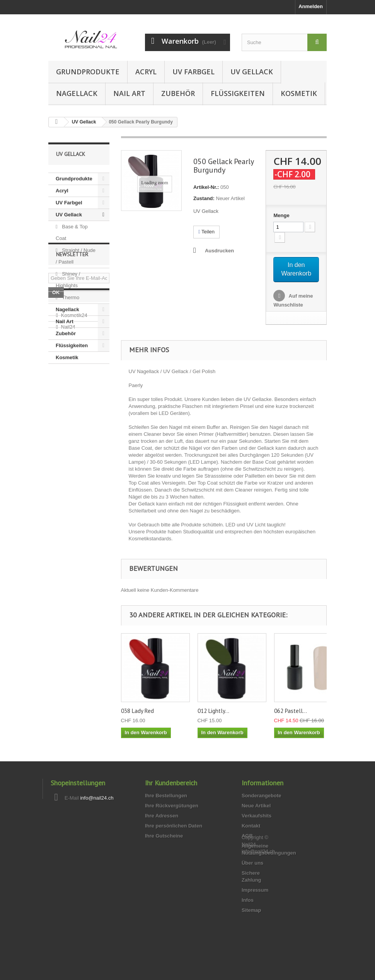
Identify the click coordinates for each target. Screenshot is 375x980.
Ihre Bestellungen (166, 796)
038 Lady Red (137, 711)
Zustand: (204, 198)
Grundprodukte (88, 72)
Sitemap (251, 910)
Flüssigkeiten (238, 93)
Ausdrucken (219, 251)
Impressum (255, 890)
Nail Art (129, 93)
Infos (248, 900)
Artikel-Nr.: (206, 187)
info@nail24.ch (97, 798)
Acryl (146, 72)
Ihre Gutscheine (164, 836)
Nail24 (68, 477)
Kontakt (251, 826)
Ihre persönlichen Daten (174, 826)
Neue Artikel (256, 806)
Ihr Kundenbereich (171, 783)
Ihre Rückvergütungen (172, 806)
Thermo (70, 297)
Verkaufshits (257, 816)
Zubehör (178, 93)
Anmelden (311, 6)
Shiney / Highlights (68, 280)
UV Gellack (252, 72)
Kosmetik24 (74, 466)
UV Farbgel (193, 72)
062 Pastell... (291, 711)
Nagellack (77, 93)
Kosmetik (299, 93)
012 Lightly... (213, 711)
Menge (281, 215)
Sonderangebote (262, 796)
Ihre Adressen (162, 816)
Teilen (206, 232)
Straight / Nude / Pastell (76, 256)
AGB (247, 836)
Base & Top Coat (72, 232)
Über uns (252, 863)
